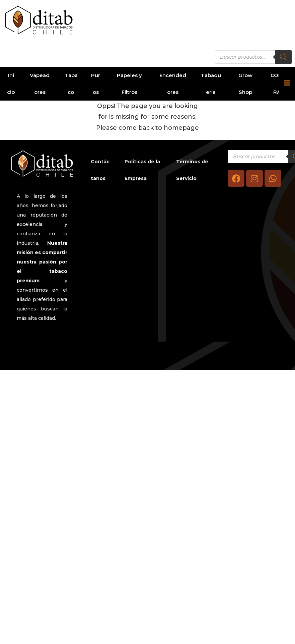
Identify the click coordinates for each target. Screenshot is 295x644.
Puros (96, 84)
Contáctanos (100, 170)
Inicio (11, 84)
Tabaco (71, 84)
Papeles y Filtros (129, 84)
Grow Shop (245, 84)
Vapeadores (40, 84)
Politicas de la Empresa (142, 170)
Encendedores (173, 84)
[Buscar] (283, 57)
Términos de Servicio (192, 170)
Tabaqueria (211, 84)
